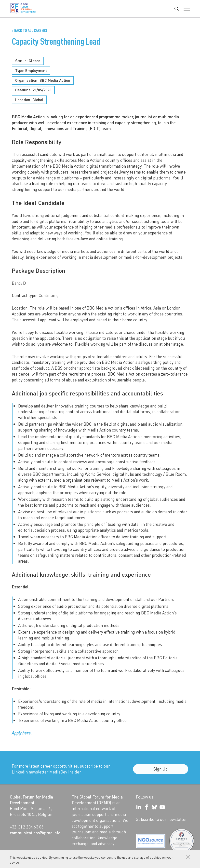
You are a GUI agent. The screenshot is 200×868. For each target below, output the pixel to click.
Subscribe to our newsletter (161, 819)
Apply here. (22, 733)
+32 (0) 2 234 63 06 (27, 827)
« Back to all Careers (29, 30)
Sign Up (160, 772)
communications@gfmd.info (35, 833)
